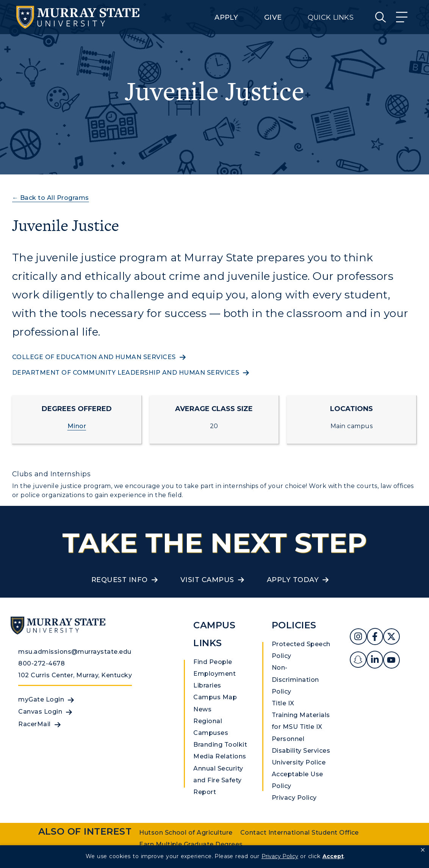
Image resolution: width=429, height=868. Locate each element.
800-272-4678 (41, 663)
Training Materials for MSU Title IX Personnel (301, 727)
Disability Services (301, 751)
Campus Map (215, 697)
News (202, 709)
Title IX (283, 703)
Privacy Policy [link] (280, 856)
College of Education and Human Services (94, 357)
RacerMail (34, 724)
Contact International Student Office (300, 833)
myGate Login (41, 699)
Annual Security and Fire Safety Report (218, 780)
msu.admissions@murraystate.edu (75, 652)
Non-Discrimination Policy (295, 679)
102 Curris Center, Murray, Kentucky (75, 675)
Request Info (120, 580)
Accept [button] (333, 856)
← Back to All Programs (51, 198)
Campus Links (214, 634)
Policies (294, 625)
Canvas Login (40, 712)
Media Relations (220, 756)
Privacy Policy (294, 798)
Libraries (207, 685)
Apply (226, 17)
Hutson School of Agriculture (186, 833)
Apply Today (293, 580)
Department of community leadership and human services (126, 373)
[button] (423, 850)
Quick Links (331, 17)
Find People (213, 662)
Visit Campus (207, 580)
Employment (214, 674)
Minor (77, 426)
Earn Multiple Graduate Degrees (191, 844)
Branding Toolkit (220, 745)
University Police (299, 762)
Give (273, 17)
